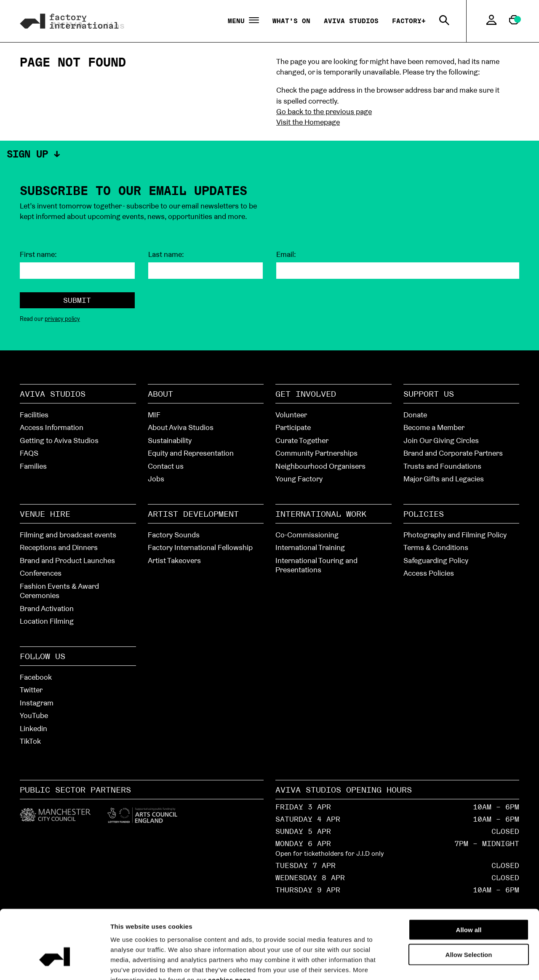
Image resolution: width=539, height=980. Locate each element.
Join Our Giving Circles (441, 440)
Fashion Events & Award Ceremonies (59, 591)
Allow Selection (469, 904)
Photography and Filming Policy (455, 535)
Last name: (166, 254)
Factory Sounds (174, 535)
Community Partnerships (316, 453)
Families (33, 466)
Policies (424, 514)
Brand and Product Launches (67, 560)
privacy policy (62, 319)
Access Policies (429, 573)
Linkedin (33, 728)
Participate (293, 427)
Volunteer (291, 415)
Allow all (469, 879)
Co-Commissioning (307, 535)
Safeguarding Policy (436, 560)
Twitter (31, 690)
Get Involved (306, 394)
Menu (243, 21)
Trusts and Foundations (442, 466)
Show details (476, 963)
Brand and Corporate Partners (453, 453)
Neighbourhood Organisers (320, 466)
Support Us (429, 394)
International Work (321, 514)
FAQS (29, 453)
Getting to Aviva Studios (59, 440)
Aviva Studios (351, 21)
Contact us (166, 466)
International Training (310, 547)
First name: (38, 254)
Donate (415, 415)
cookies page (229, 929)
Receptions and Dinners (59, 547)
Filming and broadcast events (68, 535)
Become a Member (434, 427)
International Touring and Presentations (316, 565)
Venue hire (45, 514)
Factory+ (409, 21)
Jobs (156, 479)
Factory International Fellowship (200, 547)
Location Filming (47, 621)
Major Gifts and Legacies (444, 479)
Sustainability (170, 440)
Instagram (37, 703)
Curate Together (302, 440)
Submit (77, 300)
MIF (154, 415)
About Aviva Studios (181, 427)
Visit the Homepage (308, 122)
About (160, 394)
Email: (286, 254)
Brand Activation (47, 608)
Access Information (52, 427)
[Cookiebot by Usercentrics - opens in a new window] (55, 964)
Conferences (41, 573)
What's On (291, 21)
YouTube (34, 715)
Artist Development (193, 514)
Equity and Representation (191, 453)
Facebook (36, 677)
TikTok (30, 741)
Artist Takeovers (174, 560)
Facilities (34, 415)
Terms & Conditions (436, 547)
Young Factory (299, 479)
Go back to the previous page (324, 111)
